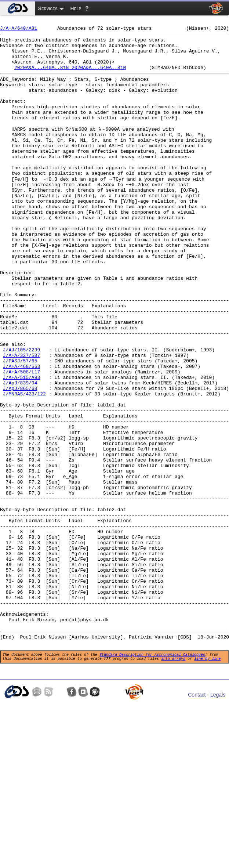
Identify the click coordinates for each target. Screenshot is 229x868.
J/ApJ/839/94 (20, 452)
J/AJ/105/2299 (21, 413)
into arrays (173, 781)
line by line (207, 781)
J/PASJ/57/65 (20, 426)
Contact (197, 818)
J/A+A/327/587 (21, 419)
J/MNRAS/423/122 (24, 466)
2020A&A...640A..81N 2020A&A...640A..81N (70, 76)
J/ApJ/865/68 (20, 459)
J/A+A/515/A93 (21, 446)
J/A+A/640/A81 (19, 30)
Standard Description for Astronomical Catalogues (152, 776)
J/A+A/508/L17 (21, 439)
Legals (218, 818)
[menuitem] (17, 8)
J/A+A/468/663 (21, 433)
